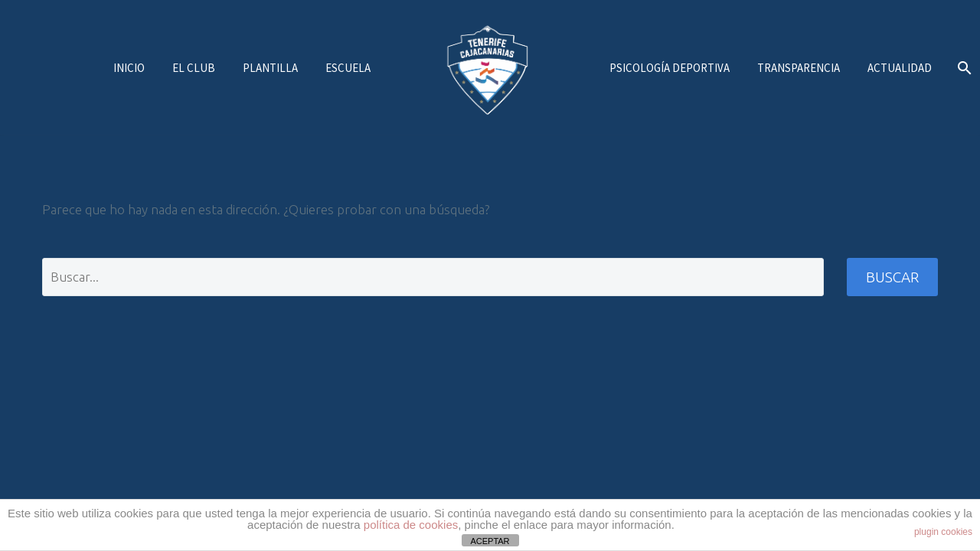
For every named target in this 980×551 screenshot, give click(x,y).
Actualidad (900, 68)
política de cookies (411, 525)
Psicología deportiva (670, 68)
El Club (194, 68)
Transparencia (799, 68)
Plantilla (270, 68)
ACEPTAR (490, 541)
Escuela (348, 68)
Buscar (892, 277)
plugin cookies (943, 532)
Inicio (129, 68)
